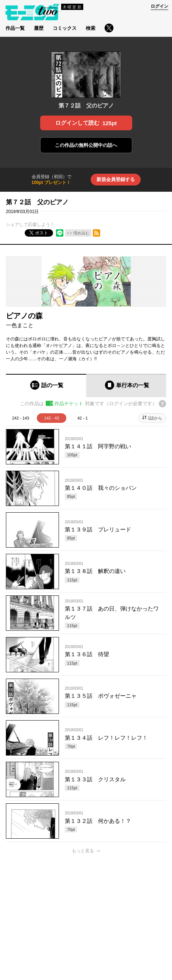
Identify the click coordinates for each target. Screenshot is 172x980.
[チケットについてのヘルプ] (162, 404)
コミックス (65, 28)
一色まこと (20, 325)
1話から (155, 418)
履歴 (39, 28)
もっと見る (83, 851)
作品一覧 (15, 28)
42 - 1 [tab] (83, 418)
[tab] (46, 385)
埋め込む (81, 233)
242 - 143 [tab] (21, 418)
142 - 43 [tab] (52, 418)
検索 (91, 28)
